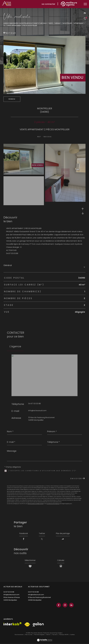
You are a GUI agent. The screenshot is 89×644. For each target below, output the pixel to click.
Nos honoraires (19, 635)
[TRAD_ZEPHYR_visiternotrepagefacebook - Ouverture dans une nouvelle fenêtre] (58, 606)
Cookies (72, 635)
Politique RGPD (64, 635)
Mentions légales (39, 635)
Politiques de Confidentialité (36, 504)
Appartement (79, 23)
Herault (58, 23)
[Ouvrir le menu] (85, 4)
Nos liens (55, 635)
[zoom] (24, 174)
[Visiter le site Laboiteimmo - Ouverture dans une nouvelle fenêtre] (45, 639)
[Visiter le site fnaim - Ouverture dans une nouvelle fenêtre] (27, 625)
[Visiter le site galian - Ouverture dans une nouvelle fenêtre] (38, 625)
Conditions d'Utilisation (53, 504)
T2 (4, 25)
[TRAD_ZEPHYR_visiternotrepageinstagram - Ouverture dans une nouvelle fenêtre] (65, 606)
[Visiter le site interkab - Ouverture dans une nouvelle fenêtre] (13, 624)
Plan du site (29, 635)
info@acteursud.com (37, 410)
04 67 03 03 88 (34, 404)
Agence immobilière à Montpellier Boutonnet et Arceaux (25, 23)
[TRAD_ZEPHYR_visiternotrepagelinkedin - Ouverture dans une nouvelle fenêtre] (71, 606)
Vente (51, 23)
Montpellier (67, 23)
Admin (48, 635)
